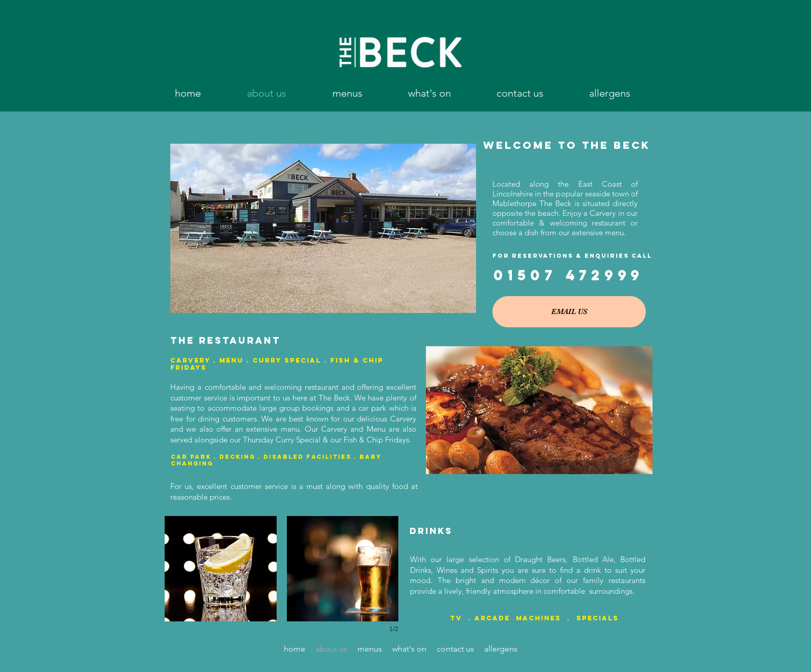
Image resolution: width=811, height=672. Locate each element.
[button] (347, 93)
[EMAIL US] (569, 312)
